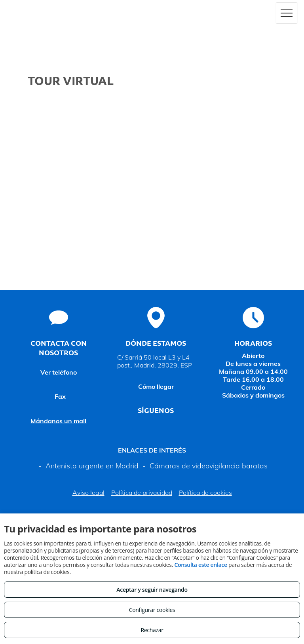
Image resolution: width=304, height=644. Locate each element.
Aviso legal (88, 492)
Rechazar (152, 630)
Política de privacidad (142, 492)
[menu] (287, 13)
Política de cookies (205, 492)
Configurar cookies (152, 610)
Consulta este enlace (200, 565)
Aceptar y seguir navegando (152, 590)
